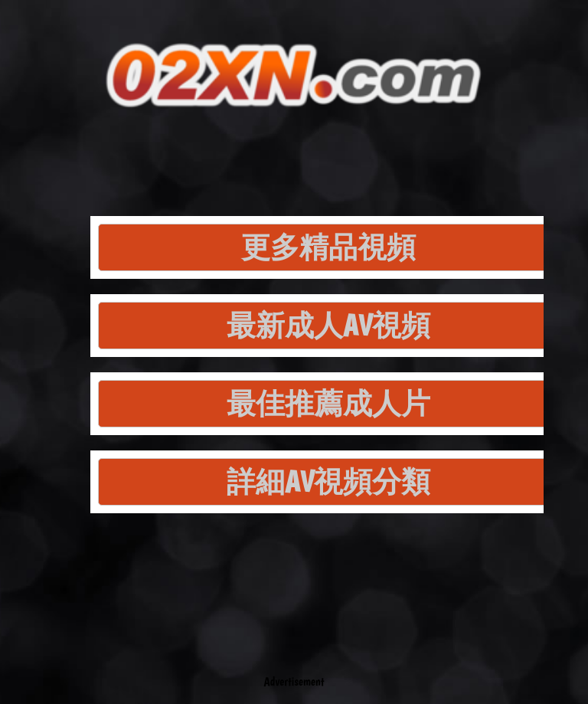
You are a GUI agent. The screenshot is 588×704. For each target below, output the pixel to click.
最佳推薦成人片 (328, 403)
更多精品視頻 (328, 247)
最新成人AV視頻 (328, 325)
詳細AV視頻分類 (328, 481)
